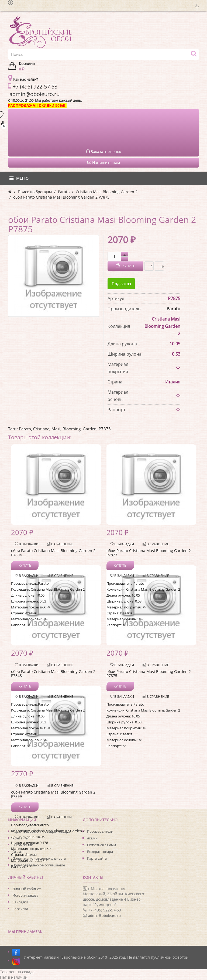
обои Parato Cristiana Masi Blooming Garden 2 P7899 (53, 794)
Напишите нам (104, 163)
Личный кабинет (27, 889)
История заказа (25, 895)
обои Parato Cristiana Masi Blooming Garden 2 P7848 (53, 673)
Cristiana (41, 429)
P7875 (105, 429)
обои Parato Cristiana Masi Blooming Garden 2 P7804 (53, 553)
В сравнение (161, 266)
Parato (64, 192)
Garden (90, 429)
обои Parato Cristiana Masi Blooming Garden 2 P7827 (149, 553)
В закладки (151, 266)
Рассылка (20, 909)
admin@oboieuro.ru (104, 916)
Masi (56, 429)
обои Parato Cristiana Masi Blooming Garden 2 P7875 (61, 197)
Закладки (20, 902)
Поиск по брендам (35, 192)
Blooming (72, 429)
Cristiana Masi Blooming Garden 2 (107, 192)
